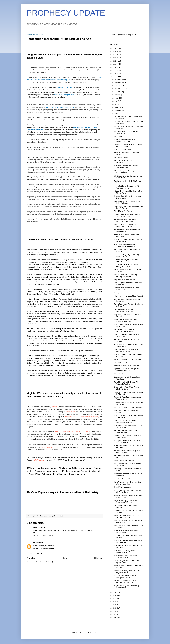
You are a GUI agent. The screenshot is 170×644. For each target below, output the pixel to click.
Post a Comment (36, 554)
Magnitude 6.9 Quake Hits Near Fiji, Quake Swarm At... (127, 587)
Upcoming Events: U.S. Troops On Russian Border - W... (126, 370)
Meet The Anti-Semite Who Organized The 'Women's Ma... (128, 215)
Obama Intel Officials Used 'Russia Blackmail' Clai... (127, 388)
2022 (115, 61)
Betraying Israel (120, 293)
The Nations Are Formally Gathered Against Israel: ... (127, 335)
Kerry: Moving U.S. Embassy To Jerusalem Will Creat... (125, 501)
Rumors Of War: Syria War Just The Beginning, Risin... (127, 572)
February (118, 110)
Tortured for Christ (65, 87)
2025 (115, 52)
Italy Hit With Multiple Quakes (125, 280)
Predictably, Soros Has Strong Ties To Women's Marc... (128, 235)
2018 (115, 73)
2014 (115, 599)
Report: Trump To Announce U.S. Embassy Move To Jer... (126, 225)
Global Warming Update (123, 487)
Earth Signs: (119, 136)
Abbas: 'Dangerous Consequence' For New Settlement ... (128, 172)
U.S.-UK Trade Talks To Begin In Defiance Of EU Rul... (126, 140)
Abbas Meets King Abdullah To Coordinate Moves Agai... (125, 220)
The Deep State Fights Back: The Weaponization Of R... (126, 350)
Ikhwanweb (70, 412)
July (116, 95)
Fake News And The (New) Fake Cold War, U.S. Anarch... (128, 483)
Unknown (36, 543)
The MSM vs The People (123, 211)
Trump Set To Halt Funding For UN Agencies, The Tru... (127, 187)
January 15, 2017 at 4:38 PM (43, 536)
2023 (115, 58)
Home (65, 558)
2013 (115, 602)
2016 (115, 592)
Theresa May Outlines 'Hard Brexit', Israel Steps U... (127, 289)
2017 (115, 77)
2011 (115, 608)
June (117, 98)
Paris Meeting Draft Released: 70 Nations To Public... (126, 383)
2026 (115, 48)
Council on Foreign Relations (65, 95)
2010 (115, 611)
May (116, 101)
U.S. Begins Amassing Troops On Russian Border (126, 552)
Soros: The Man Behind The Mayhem (127, 360)
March (117, 107)
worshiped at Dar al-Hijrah (52, 447)
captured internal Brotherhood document (82, 417)
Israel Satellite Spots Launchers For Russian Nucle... (127, 531)
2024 (115, 55)
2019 (115, 70)
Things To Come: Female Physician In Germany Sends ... (128, 436)
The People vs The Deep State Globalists (129, 296)
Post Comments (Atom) (45, 562)
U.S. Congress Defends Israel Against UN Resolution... (128, 491)
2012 (115, 605)
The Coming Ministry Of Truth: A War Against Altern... (127, 562)
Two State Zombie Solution (124, 479)
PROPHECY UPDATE (66, 13)
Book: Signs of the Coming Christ (124, 35)
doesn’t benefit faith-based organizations (60, 107)
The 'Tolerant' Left (121, 363)
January (118, 114)
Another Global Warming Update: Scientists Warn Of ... (126, 432)
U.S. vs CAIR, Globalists (123, 150)
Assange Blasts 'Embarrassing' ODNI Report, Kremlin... (127, 452)
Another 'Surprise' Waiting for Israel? (127, 366)
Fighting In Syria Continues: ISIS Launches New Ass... (126, 320)
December (119, 79)
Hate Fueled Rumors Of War (124, 461)
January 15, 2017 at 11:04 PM (43, 549)
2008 (115, 617)
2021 (115, 64)
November (119, 82)
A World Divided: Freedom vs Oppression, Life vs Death (125, 245)
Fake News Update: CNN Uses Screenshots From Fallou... (125, 582)
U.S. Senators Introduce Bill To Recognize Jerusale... (125, 577)
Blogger (94, 632)
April (116, 104)
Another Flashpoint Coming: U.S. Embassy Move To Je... (126, 310)
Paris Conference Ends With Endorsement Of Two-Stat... (125, 330)
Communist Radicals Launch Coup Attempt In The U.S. (127, 516)
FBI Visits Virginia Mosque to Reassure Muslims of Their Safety (62, 492)
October (118, 86)
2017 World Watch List (79, 260)
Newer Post (31, 558)
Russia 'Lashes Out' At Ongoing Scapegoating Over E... (125, 276)
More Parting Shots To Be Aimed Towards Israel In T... (126, 557)
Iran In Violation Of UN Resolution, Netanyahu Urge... (126, 132)
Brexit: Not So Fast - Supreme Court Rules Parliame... (127, 202)
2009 (115, 614)
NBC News (39, 460)
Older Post (98, 558)
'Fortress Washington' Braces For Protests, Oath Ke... (126, 261)
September (119, 89)
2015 (115, 596)
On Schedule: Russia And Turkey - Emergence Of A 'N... (126, 266)
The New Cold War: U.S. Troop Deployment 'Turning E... (125, 421)
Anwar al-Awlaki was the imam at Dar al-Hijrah (73, 431)
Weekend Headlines (121, 158)
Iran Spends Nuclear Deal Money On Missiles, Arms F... (127, 442)
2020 (115, 67)
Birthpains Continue (121, 374)
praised (54, 407)
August (117, 92)
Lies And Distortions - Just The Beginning (129, 407)
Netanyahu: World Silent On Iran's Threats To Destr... (126, 167)
